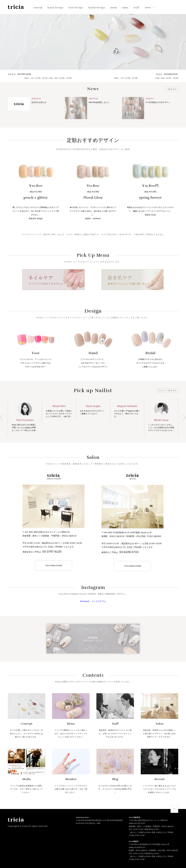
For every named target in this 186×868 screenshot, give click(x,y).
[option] (93, 35)
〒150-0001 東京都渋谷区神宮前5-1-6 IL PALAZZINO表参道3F (99, 821)
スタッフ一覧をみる (167, 390)
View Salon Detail (53, 566)
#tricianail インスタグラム (93, 601)
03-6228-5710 (129, 552)
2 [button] (94, 68)
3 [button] (100, 68)
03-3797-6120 (52, 552)
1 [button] (88, 68)
